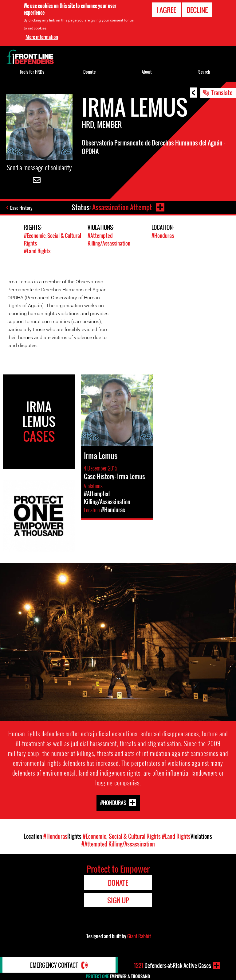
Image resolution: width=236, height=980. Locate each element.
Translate (222, 92)
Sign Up (118, 900)
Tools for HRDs (32, 72)
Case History (21, 208)
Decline (197, 10)
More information (42, 37)
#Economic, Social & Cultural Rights (122, 836)
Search (204, 72)
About (147, 72)
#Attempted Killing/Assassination (109, 239)
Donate (89, 72)
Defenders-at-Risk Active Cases (173, 966)
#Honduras (163, 236)
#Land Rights (37, 251)
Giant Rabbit (139, 936)
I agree (166, 10)
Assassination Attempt (122, 207)
